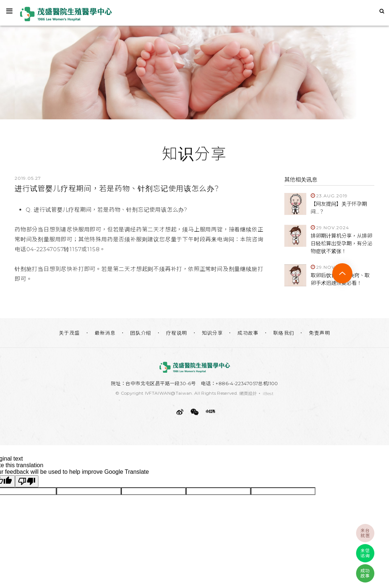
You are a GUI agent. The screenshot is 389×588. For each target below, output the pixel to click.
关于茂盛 (70, 333)
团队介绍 (141, 333)
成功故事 (248, 333)
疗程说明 (177, 333)
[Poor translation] (27, 481)
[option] (194, 71)
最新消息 (105, 333)
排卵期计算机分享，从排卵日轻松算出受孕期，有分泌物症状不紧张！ (341, 243)
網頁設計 (248, 393)
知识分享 (213, 333)
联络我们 (284, 333)
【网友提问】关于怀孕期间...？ (339, 208)
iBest (268, 393)
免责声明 (319, 333)
